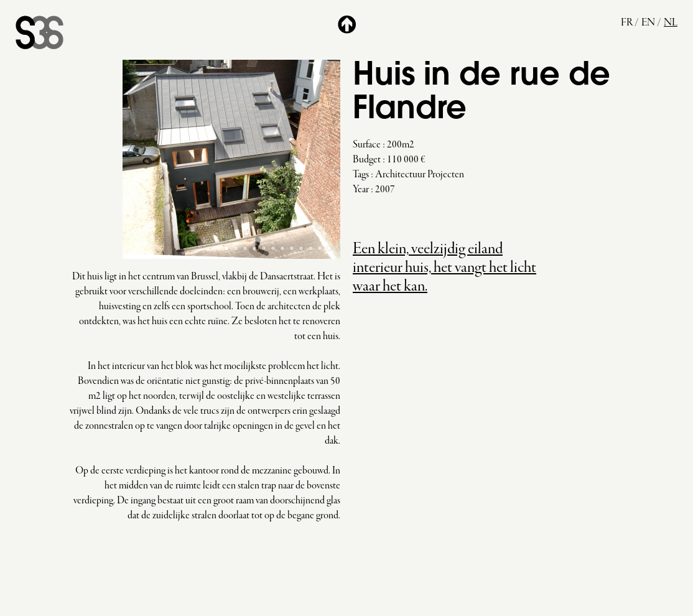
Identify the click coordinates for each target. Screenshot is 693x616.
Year (361, 190)
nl (671, 23)
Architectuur (400, 175)
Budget (367, 160)
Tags (361, 175)
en (648, 23)
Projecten (446, 175)
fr (627, 23)
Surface (367, 145)
